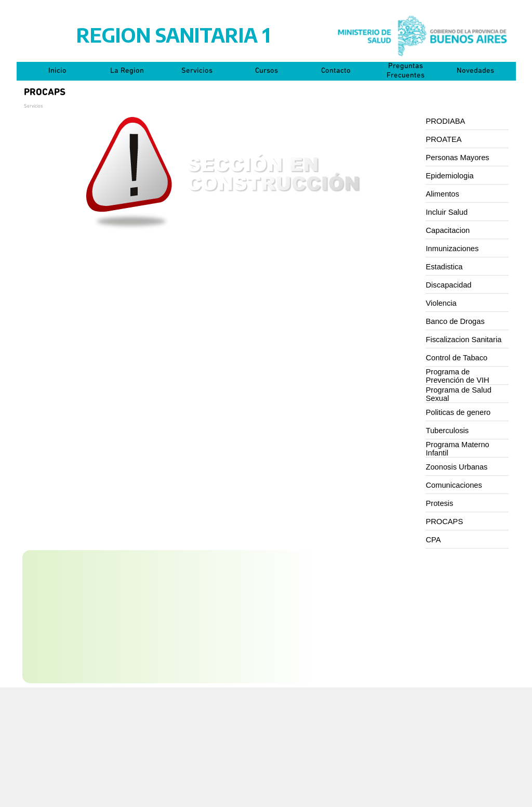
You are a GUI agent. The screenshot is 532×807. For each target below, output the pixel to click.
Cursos (267, 71)
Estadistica (444, 267)
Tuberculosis (448, 431)
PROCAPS (445, 522)
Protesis (440, 503)
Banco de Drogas (455, 321)
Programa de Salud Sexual (459, 394)
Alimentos (443, 194)
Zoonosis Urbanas (457, 467)
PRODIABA (446, 121)
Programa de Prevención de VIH (458, 376)
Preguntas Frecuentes (405, 71)
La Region (127, 71)
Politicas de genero (458, 412)
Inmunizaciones (453, 249)
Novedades (475, 71)
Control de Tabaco (457, 358)
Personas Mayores (458, 158)
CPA (434, 540)
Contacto (336, 71)
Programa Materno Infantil (458, 449)
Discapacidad (449, 285)
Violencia (441, 303)
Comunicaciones (454, 485)
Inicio (57, 71)
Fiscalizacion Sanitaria (464, 340)
